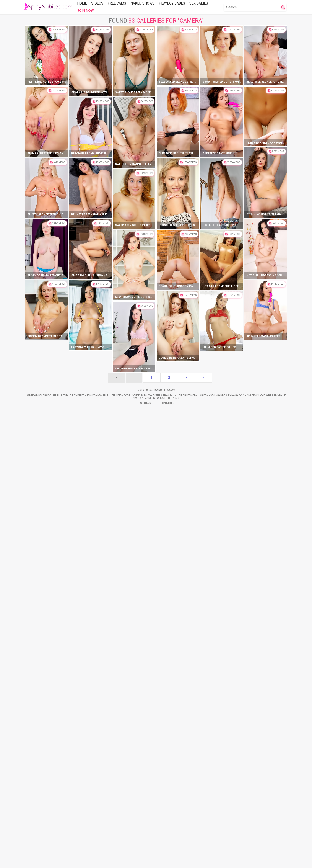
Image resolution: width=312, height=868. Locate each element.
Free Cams (117, 3)
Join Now (85, 11)
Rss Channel (145, 862)
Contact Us (168, 862)
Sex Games (199, 3)
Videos (97, 3)
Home (82, 3)
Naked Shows (142, 3)
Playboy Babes (172, 3)
